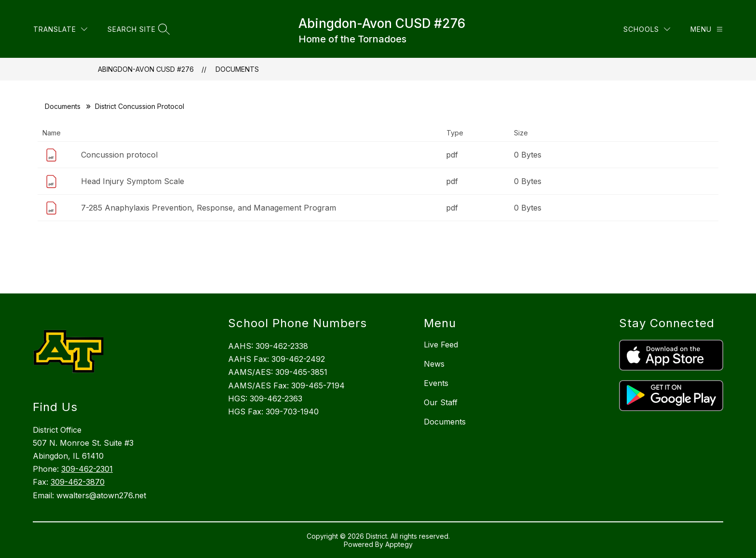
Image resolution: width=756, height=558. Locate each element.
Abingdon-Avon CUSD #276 (146, 69)
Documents (237, 69)
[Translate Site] (159, 22)
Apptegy (399, 544)
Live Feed (441, 345)
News (434, 364)
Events (436, 383)
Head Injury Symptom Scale (133, 181)
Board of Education (73, 22)
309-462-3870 (78, 482)
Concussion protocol (119, 155)
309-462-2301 (87, 469)
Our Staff (441, 402)
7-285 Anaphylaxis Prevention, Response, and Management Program (209, 208)
